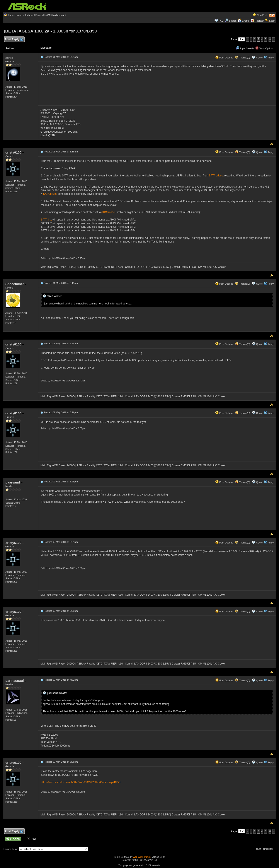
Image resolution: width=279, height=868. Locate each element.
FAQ (221, 21)
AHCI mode (108, 212)
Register (259, 21)
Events (244, 21)
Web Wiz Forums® (142, 857)
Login (272, 21)
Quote (259, 58)
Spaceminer (16, 284)
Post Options (224, 58)
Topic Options (264, 48)
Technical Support (34, 15)
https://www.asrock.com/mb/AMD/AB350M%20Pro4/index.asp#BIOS (81, 782)
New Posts (263, 15)
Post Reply (14, 40)
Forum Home (15, 15)
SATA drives (216, 176)
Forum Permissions (265, 849)
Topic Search (245, 48)
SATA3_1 (46, 220)
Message (46, 48)
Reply (270, 58)
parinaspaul (16, 681)
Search (233, 21)
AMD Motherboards (57, 15)
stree (11, 58)
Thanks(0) (242, 58)
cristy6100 (15, 152)
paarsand (14, 482)
